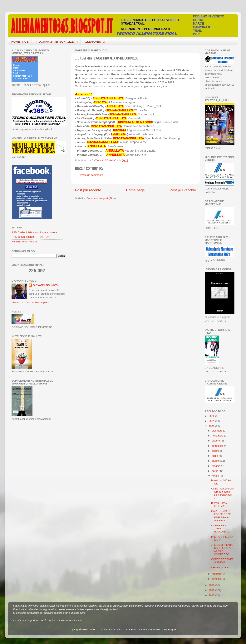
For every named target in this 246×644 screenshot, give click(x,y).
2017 (212, 595)
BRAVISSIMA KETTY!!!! (219, 505)
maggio (216, 466)
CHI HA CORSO (221, 568)
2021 (212, 421)
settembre (218, 446)
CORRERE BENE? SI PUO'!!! (222, 561)
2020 (212, 426)
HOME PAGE (20, 42)
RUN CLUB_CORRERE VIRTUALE (32, 237)
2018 (212, 590)
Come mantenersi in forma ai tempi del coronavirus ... (223, 493)
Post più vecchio (183, 190)
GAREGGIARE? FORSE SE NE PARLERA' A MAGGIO (221, 516)
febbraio (217, 574)
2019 (212, 585)
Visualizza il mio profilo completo (30, 302)
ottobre (216, 441)
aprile (215, 471)
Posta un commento (91, 175)
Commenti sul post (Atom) (101, 198)
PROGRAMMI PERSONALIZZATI (56, 42)
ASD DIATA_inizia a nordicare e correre (34, 232)
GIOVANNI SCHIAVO (45, 285)
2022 (212, 416)
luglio (215, 456)
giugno (216, 461)
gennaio (217, 579)
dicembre (217, 431)
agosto (216, 451)
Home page (135, 190)
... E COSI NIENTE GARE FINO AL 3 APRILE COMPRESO (223, 550)
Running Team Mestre (24, 242)
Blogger (172, 630)
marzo (216, 476)
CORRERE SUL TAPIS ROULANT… (221, 529)
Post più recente (88, 190)
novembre (218, 436)
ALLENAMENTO (94, 42)
